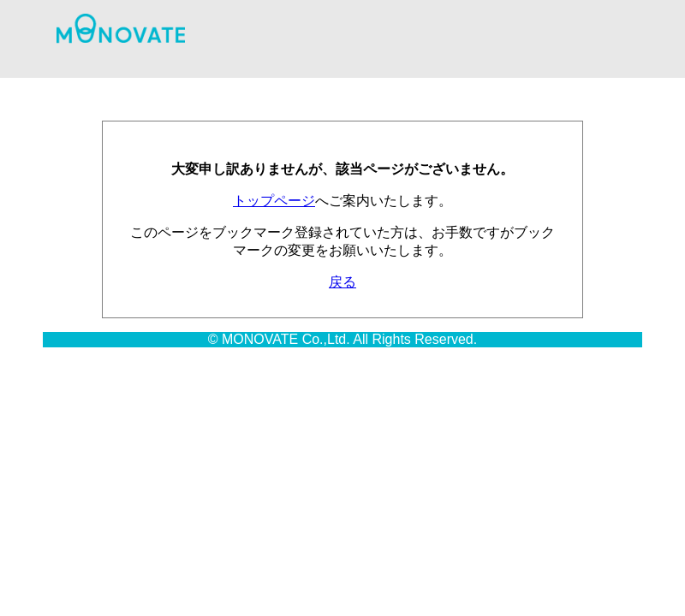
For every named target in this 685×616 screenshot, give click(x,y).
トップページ (274, 201)
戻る (342, 282)
